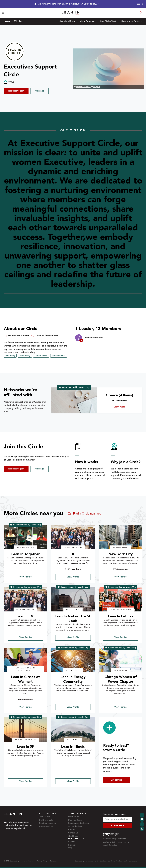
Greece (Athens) (119, 395)
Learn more (124, 407)
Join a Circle (45, 817)
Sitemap (53, 861)
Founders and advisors (78, 823)
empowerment (59, 356)
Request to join (16, 91)
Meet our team (75, 820)
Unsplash (97, 87)
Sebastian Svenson (83, 87)
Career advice (41, 356)
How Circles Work (109, 21)
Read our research (47, 823)
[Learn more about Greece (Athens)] (74, 400)
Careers (72, 830)
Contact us (73, 833)
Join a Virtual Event (68, 21)
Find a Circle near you (84, 514)
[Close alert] (139, 4)
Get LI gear (73, 836)
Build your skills (46, 820)
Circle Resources (89, 21)
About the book (75, 827)
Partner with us (46, 827)
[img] (25, 537)
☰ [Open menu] (3, 13)
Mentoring (10, 356)
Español (72, 842)
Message (40, 91)
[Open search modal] (141, 13)
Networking (25, 356)
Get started (116, 780)
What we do (74, 817)
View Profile (26, 577)
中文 (70, 848)
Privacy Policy (42, 861)
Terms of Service (27, 861)
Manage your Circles (131, 21)
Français (72, 845)
